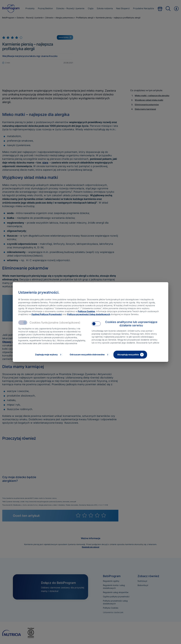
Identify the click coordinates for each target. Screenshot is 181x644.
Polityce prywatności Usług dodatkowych (89, 314)
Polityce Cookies (86, 311)
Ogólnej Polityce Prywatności (47, 314)
